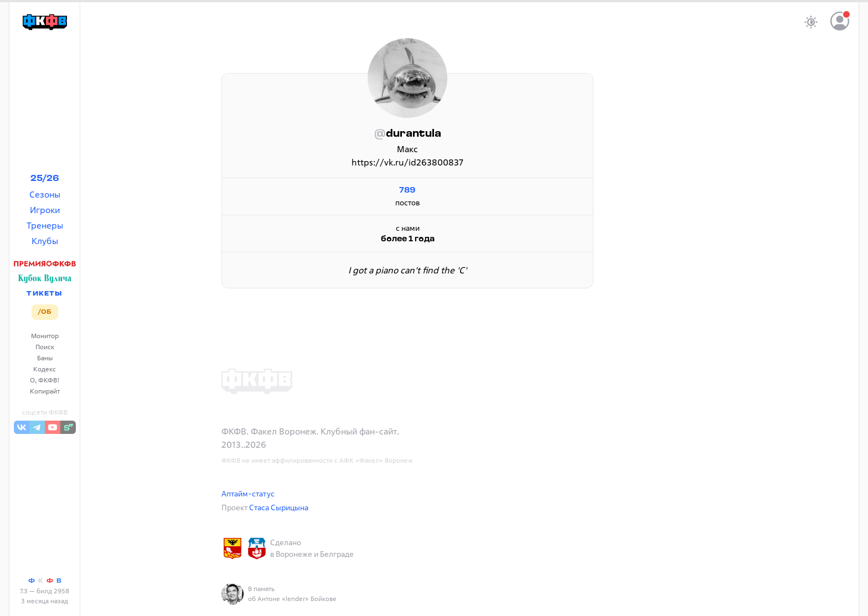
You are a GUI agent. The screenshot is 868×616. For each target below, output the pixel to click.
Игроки (45, 210)
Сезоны (45, 194)
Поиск (45, 347)
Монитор (45, 336)
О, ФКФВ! (45, 380)
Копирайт (45, 391)
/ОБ (45, 312)
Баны (45, 358)
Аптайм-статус (248, 493)
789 (407, 191)
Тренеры (45, 225)
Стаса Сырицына (279, 507)
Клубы (45, 241)
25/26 (45, 179)
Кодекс (45, 369)
